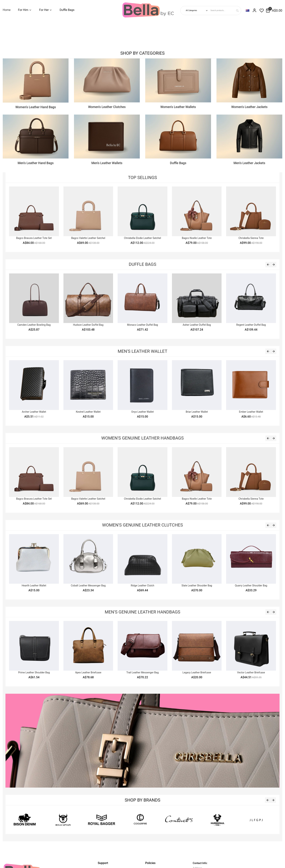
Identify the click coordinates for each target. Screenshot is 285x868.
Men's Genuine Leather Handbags (142, 612)
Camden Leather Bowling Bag (34, 325)
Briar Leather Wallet (197, 412)
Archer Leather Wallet (34, 412)
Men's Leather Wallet (142, 351)
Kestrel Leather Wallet (88, 412)
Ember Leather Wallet (251, 412)
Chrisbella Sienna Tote (251, 238)
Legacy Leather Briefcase (197, 672)
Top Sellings (142, 178)
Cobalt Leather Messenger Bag (88, 586)
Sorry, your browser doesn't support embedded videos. (27, 34)
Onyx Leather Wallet (142, 412)
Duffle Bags (142, 264)
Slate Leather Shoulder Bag (197, 586)
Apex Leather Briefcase (88, 672)
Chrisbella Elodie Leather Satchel (142, 238)
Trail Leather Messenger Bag (142, 672)
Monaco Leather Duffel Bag (142, 325)
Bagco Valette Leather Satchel (88, 238)
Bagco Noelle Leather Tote (197, 238)
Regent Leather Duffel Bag (251, 325)
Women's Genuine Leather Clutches (142, 525)
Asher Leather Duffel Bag (197, 325)
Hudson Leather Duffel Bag (88, 325)
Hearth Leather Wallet (34, 586)
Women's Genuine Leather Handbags (142, 438)
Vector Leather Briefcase (251, 672)
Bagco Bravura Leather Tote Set (34, 238)
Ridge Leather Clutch (142, 586)
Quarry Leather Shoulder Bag (251, 586)
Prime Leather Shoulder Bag (34, 672)
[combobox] (225, 11)
